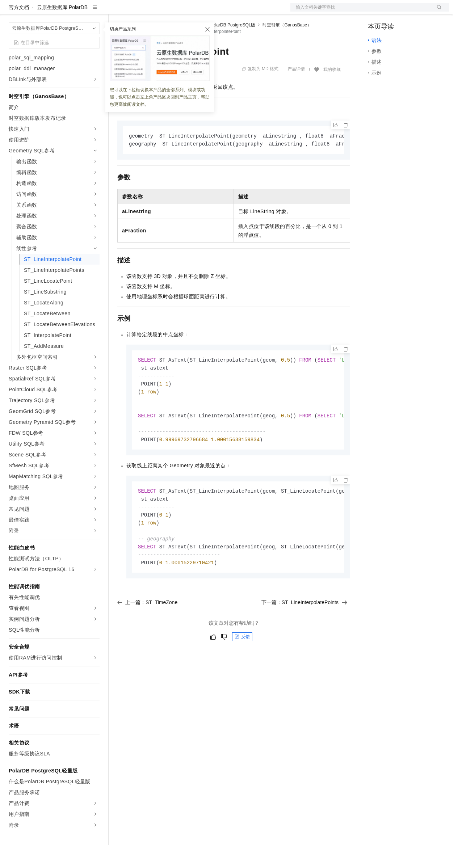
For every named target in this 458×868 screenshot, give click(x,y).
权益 (139, 12)
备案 (376, 12)
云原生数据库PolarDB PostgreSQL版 (220, 48)
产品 (94, 12)
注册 (411, 12)
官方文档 (19, 30)
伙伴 (196, 12)
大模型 (74, 12)
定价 (156, 12)
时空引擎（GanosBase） (287, 48)
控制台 (393, 12)
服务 (214, 12)
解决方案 (117, 12)
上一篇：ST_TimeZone (147, 634)
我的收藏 (332, 93)
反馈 (242, 668)
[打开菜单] (12, 12)
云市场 (176, 12)
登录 (437, 12)
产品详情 (296, 92)
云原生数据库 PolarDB (62, 30)
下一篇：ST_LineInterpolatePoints (304, 634)
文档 (361, 12)
